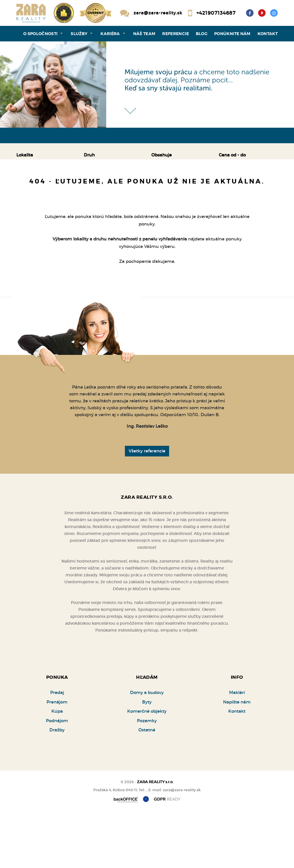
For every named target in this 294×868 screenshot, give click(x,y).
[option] (147, 85)
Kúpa (105, 185)
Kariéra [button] (110, 34)
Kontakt (268, 34)
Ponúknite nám (232, 34)
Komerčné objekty (147, 766)
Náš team (144, 34)
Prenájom (71, 185)
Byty (147, 757)
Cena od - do (232, 155)
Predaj (35, 185)
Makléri (237, 748)
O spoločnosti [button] (40, 34)
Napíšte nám (237, 757)
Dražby (57, 785)
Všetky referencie (147, 506)
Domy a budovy (147, 748)
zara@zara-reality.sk (158, 13)
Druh (89, 155)
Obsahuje (161, 155)
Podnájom (38, 199)
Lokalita (25, 155)
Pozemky (147, 776)
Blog (202, 34)
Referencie (176, 34)
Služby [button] (79, 34)
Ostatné (147, 785)
